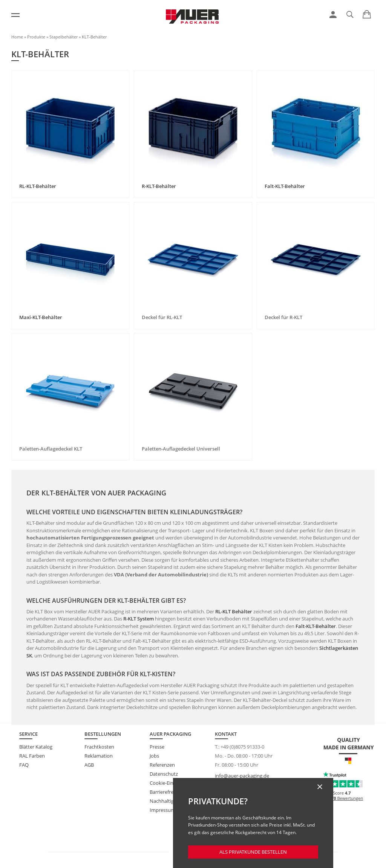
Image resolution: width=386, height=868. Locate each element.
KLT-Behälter (94, 37)
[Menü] (15, 15)
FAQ (24, 765)
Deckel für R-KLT (283, 317)
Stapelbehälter (64, 37)
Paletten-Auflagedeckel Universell (181, 449)
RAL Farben (32, 756)
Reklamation (99, 756)
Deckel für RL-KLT (162, 317)
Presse (157, 747)
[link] (333, 15)
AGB (89, 765)
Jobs (154, 756)
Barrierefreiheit (166, 792)
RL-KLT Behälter (234, 611)
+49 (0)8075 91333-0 (242, 747)
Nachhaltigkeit (166, 801)
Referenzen (162, 765)
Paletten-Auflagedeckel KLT (51, 449)
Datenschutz (164, 774)
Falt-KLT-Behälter (285, 186)
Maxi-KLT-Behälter (41, 317)
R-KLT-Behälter (159, 186)
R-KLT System (139, 619)
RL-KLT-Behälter (38, 186)
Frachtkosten (99, 747)
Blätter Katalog (36, 747)
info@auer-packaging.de (242, 776)
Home (17, 37)
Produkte (36, 37)
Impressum (162, 810)
